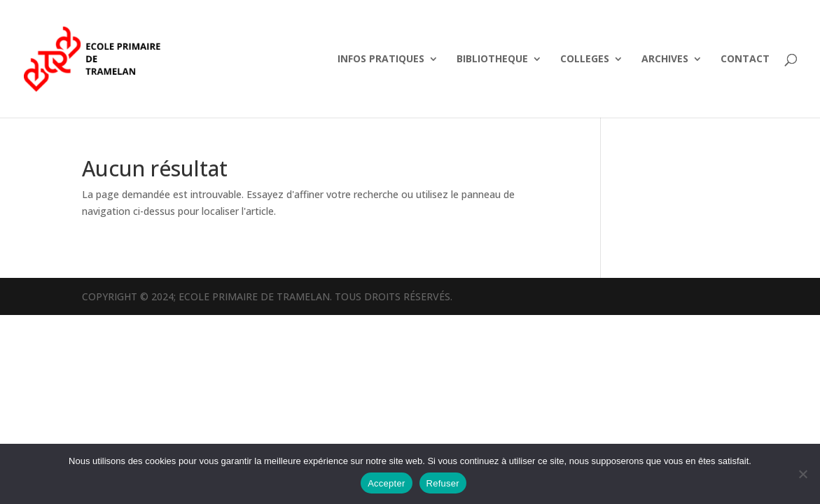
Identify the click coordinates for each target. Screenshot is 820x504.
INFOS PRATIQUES (381, 59)
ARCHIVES (665, 59)
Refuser (443, 483)
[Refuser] (802, 474)
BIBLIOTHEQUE (492, 59)
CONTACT (745, 59)
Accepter (386, 483)
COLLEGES (585, 59)
